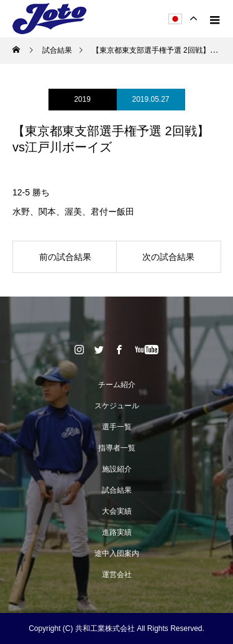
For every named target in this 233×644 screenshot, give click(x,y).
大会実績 (117, 511)
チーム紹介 (117, 385)
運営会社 (117, 575)
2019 (82, 99)
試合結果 (117, 490)
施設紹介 (117, 469)
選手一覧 (117, 427)
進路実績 (117, 532)
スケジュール (117, 406)
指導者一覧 (117, 448)
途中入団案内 (117, 553)
